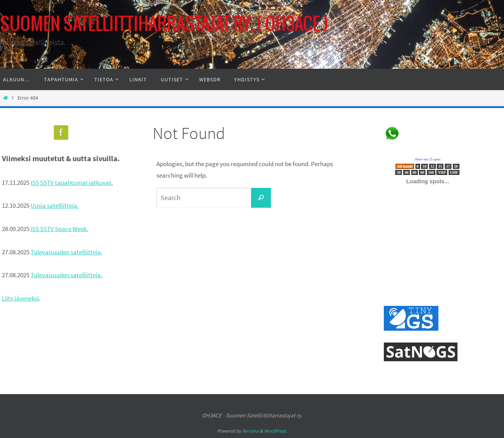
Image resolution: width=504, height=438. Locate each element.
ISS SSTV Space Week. (59, 229)
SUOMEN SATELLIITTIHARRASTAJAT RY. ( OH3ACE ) (164, 25)
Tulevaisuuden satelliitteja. (66, 252)
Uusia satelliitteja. (55, 205)
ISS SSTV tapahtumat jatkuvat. (72, 183)
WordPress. (275, 431)
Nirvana (250, 431)
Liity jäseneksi (20, 298)
